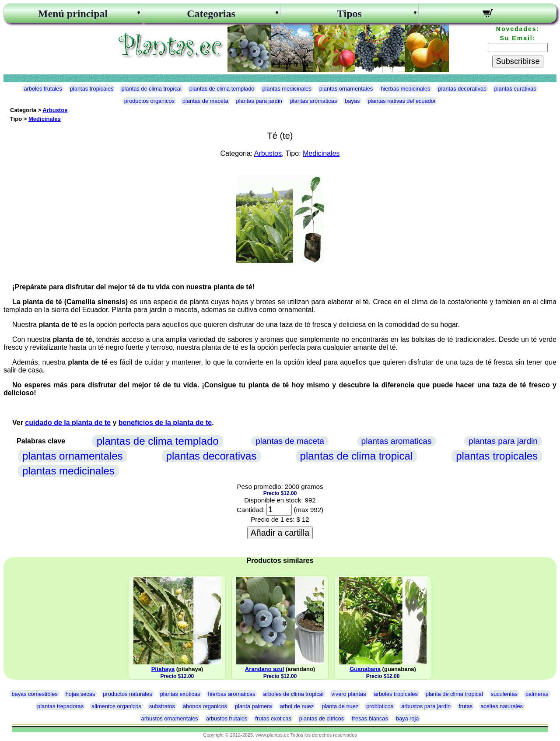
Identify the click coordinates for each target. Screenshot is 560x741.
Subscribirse (518, 61)
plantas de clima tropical (151, 89)
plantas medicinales (287, 89)
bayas (352, 101)
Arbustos (55, 110)
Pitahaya (163, 669)
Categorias (211, 14)
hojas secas (80, 694)
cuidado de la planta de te (68, 423)
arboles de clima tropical (294, 694)
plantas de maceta (205, 101)
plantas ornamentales (346, 89)
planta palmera (254, 706)
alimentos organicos (116, 706)
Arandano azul (265, 669)
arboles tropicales (396, 694)
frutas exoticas (273, 718)
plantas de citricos (322, 718)
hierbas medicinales (405, 89)
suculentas (504, 694)
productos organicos (149, 101)
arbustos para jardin (426, 706)
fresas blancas (370, 718)
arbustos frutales (227, 718)
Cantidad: (251, 510)
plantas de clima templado (222, 89)
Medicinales (45, 119)
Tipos (349, 14)
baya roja (408, 718)
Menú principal (73, 14)
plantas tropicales (92, 89)
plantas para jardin (259, 101)
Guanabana (365, 669)
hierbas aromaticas (231, 694)
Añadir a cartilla (280, 533)
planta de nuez (340, 706)
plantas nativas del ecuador (402, 101)
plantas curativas (515, 89)
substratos (162, 706)
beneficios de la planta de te (165, 423)
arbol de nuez (297, 706)
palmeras (537, 694)
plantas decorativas (462, 89)
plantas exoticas (180, 694)
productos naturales (127, 694)
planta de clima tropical (454, 694)
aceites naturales (502, 706)
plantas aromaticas (313, 101)
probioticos (380, 706)
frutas (465, 706)
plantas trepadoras (60, 706)
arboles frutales (43, 89)
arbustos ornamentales (170, 718)
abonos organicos (205, 706)
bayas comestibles (34, 694)
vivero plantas (349, 694)
